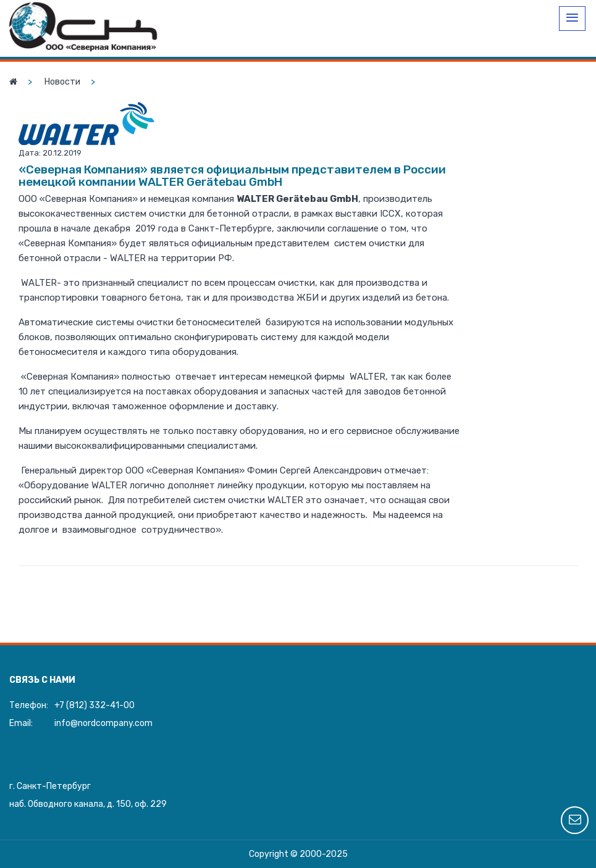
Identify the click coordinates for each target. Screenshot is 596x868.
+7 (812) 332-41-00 (94, 705)
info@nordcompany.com (103, 723)
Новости (62, 82)
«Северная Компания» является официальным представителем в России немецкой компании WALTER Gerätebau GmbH (232, 176)
